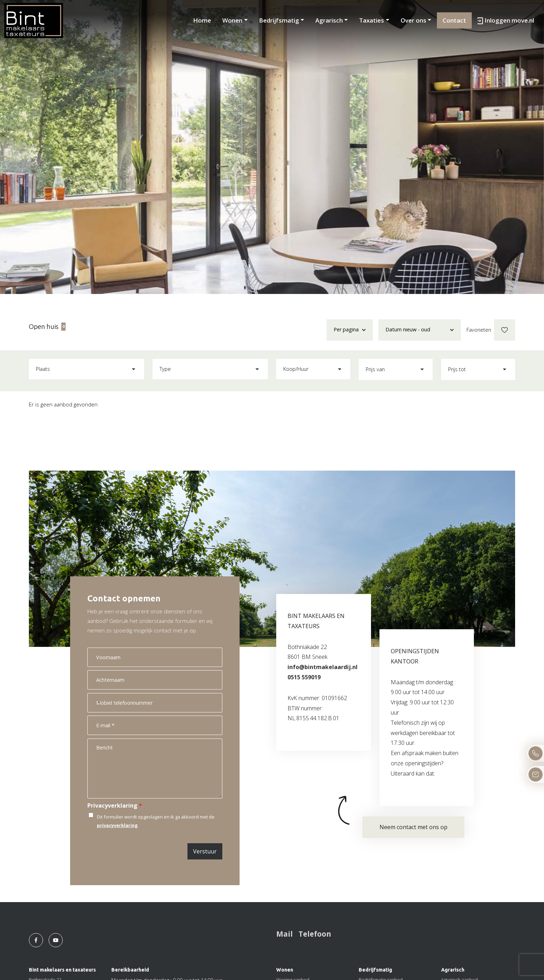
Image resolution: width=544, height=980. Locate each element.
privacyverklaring (117, 825)
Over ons (413, 20)
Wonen (232, 20)
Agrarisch (329, 20)
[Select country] (95, 703)
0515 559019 (304, 677)
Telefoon (315, 934)
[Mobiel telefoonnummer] (155, 703)
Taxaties (372, 20)
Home (202, 20)
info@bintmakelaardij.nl (323, 667)
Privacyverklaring (115, 806)
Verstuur (205, 851)
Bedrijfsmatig (279, 20)
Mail (285, 934)
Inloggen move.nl (506, 20)
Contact (454, 20)
